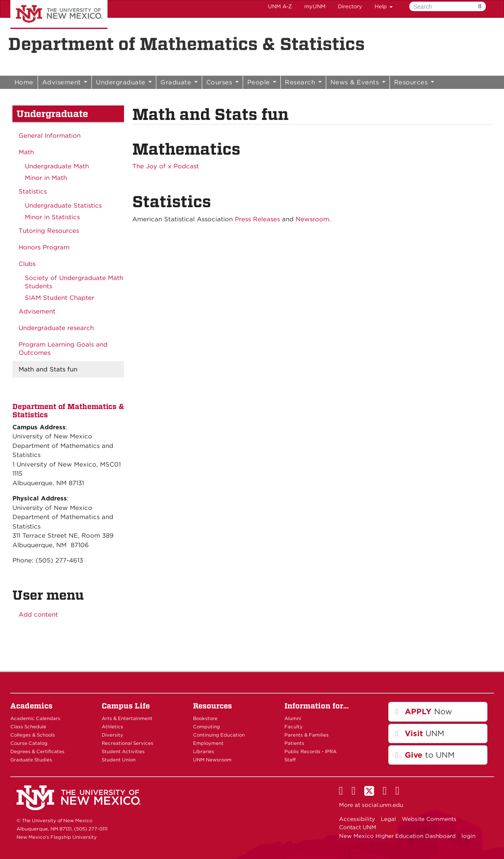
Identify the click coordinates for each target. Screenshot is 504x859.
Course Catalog (29, 743)
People (262, 82)
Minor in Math (46, 178)
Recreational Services (128, 743)
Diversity (112, 735)
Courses (222, 82)
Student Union (119, 760)
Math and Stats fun (48, 369)
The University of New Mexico (59, 14)
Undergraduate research (56, 328)
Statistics (33, 191)
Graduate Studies (31, 760)
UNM (420, 733)
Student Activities (123, 751)
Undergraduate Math (57, 166)
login (468, 836)
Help (384, 6)
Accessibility (357, 819)
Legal (388, 819)
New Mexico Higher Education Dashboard (397, 836)
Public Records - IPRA (311, 751)
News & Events (358, 82)
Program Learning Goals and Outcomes (63, 349)
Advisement (65, 82)
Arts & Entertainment (127, 718)
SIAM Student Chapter (60, 298)
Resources (414, 82)
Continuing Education (219, 735)
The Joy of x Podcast (166, 166)
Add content (38, 615)
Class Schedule (28, 727)
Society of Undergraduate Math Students (74, 282)
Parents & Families (307, 735)
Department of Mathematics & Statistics (186, 44)
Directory (350, 6)
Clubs (27, 264)
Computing (207, 727)
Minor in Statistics (52, 217)
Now (424, 712)
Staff (290, 760)
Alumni (293, 718)
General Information (50, 136)
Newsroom (312, 219)
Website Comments (429, 819)
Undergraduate (124, 82)
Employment (208, 743)
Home (24, 82)
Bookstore (205, 718)
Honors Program (44, 247)
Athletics (112, 727)
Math (26, 152)
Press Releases (257, 219)
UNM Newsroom (212, 760)
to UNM (425, 755)
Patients (294, 743)
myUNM (315, 6)
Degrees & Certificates (37, 751)
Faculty (294, 727)
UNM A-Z (280, 6)
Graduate (179, 82)
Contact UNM (358, 827)
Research (303, 82)
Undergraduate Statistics (63, 206)
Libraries (204, 751)
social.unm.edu (382, 805)
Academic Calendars (35, 718)
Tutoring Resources (49, 231)
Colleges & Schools (33, 735)
